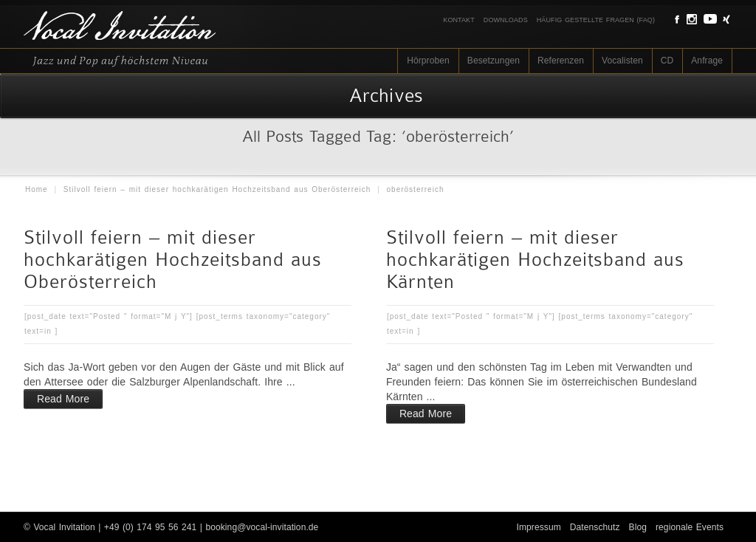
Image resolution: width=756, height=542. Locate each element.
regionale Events (690, 527)
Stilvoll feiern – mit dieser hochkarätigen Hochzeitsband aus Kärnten (535, 260)
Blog (638, 527)
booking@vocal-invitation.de (262, 527)
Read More (63, 399)
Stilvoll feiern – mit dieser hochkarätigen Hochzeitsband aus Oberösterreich (217, 189)
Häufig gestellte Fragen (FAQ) (596, 20)
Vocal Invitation (64, 527)
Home (37, 189)
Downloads (506, 20)
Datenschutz (595, 527)
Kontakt (459, 20)
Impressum (539, 527)
